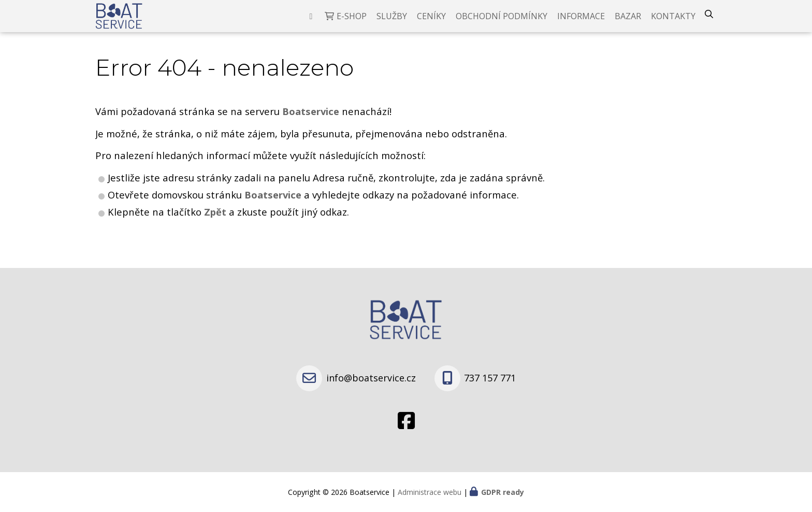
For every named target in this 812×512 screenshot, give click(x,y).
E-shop (352, 23)
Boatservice (274, 209)
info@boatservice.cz (371, 378)
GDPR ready (503, 492)
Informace (581, 23)
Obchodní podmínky (502, 23)
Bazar (628, 23)
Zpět (215, 226)
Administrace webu (430, 492)
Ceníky (431, 23)
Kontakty (673, 23)
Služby (392, 23)
